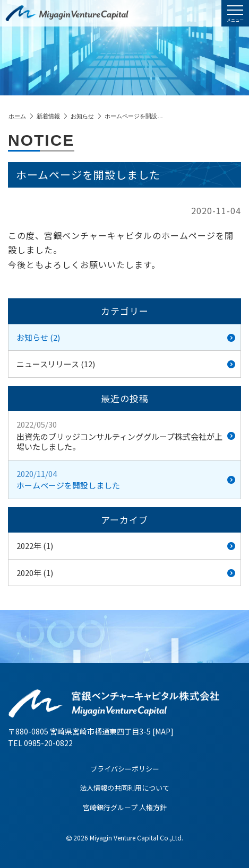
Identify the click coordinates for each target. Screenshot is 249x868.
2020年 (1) (126, 573)
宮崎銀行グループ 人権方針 (125, 807)
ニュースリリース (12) (126, 364)
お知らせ (86, 116)
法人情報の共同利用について (124, 788)
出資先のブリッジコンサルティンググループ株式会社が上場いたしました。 (126, 435)
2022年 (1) (126, 546)
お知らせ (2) (126, 337)
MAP (163, 731)
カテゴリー (125, 311)
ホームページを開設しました (126, 480)
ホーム (21, 116)
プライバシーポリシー (125, 769)
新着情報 (52, 116)
